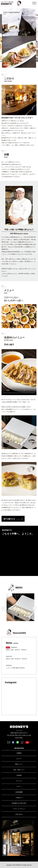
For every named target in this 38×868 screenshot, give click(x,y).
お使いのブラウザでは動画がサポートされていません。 (19, 372)
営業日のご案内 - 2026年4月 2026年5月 (16, 650)
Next (34, 608)
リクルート (19, 759)
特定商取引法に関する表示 (19, 803)
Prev (4, 608)
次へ (35, 42)
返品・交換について (19, 770)
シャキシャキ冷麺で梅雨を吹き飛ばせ (15, 668)
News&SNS (19, 633)
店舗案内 (19, 753)
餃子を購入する (9, 519)
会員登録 (19, 775)
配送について (19, 764)
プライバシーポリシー (19, 809)
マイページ (19, 781)
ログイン (19, 786)
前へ (3, 42)
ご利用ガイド (19, 798)
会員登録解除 (19, 792)
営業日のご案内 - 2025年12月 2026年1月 (16, 659)
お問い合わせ (19, 814)
